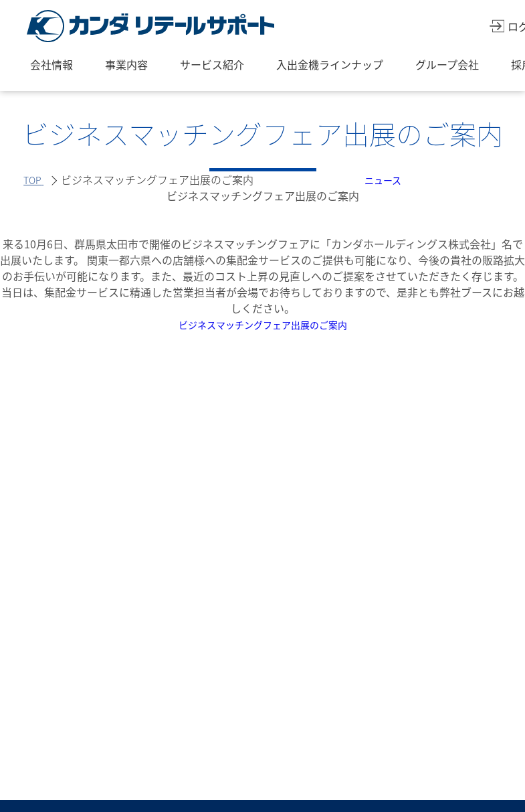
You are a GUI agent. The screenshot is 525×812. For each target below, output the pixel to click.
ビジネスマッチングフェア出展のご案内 (263, 324)
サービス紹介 (212, 64)
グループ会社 (447, 64)
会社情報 (51, 64)
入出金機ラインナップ (330, 64)
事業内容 (126, 64)
